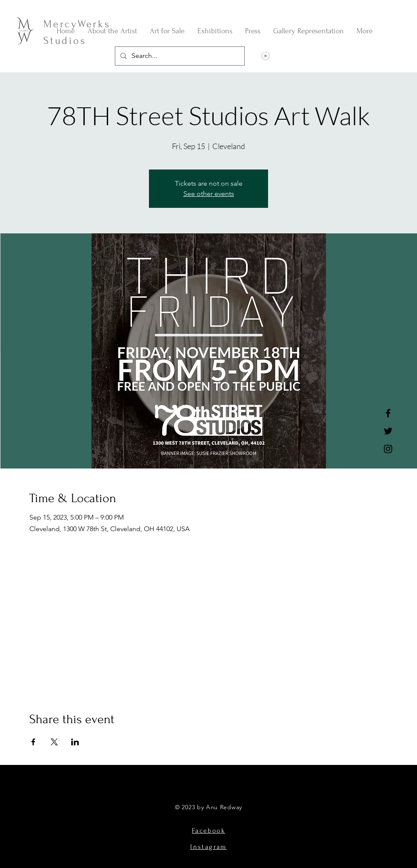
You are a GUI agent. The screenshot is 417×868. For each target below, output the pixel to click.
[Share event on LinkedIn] (75, 742)
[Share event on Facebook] (33, 742)
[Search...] (179, 56)
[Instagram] (388, 449)
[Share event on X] (54, 742)
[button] (167, 31)
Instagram (208, 847)
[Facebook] (388, 413)
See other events (209, 194)
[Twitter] (388, 431)
